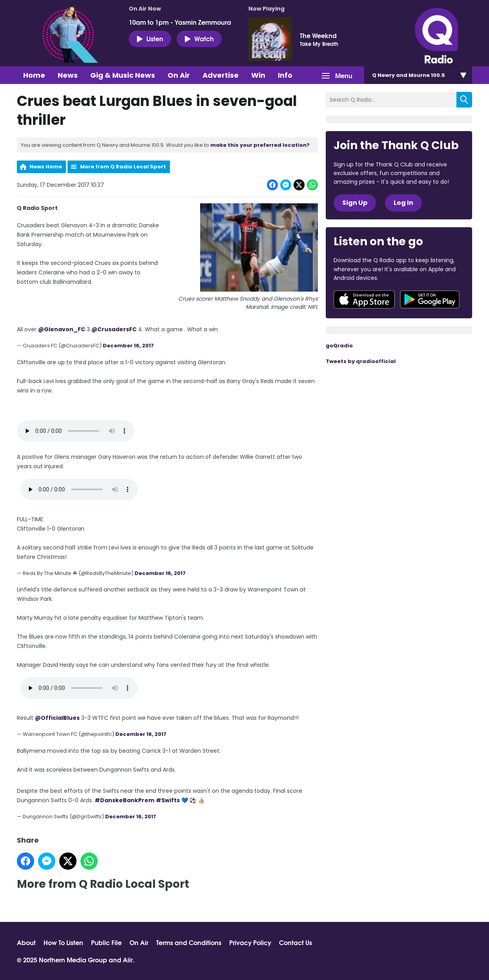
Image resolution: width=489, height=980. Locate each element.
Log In (403, 203)
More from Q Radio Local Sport (123, 167)
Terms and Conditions (189, 942)
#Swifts (168, 800)
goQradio (339, 346)
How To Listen (63, 942)
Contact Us (296, 942)
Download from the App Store (364, 299)
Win (258, 75)
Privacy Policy (250, 942)
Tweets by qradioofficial (361, 361)
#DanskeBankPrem (124, 800)
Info (285, 75)
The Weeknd (318, 35)
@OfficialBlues (57, 718)
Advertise (221, 75)
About (26, 942)
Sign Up (355, 203)
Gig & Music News (123, 75)
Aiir (128, 959)
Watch (199, 38)
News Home (46, 167)
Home (34, 75)
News (68, 75)
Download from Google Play (430, 299)
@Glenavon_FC (62, 329)
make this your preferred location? (260, 145)
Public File (106, 942)
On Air (179, 75)
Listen (150, 38)
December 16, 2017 (128, 346)
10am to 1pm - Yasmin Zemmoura (180, 22)
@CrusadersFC (114, 329)
